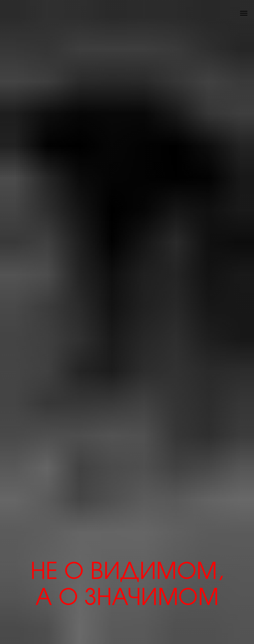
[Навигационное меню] (244, 13)
